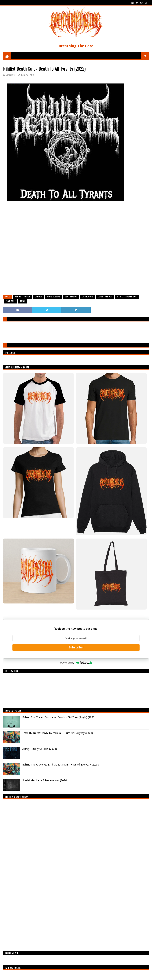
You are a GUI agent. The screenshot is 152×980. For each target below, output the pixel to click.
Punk (23, 301)
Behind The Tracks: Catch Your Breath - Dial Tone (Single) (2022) (59, 717)
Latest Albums (105, 297)
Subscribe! (76, 647)
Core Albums (54, 297)
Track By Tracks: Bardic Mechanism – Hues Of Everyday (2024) (58, 733)
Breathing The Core (76, 46)
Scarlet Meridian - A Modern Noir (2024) (45, 780)
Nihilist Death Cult (127, 297)
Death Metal (71, 297)
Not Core (11, 301)
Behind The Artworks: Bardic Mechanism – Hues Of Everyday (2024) (61, 765)
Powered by (76, 663)
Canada (39, 297)
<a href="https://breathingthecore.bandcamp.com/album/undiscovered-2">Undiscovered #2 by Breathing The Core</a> (35, 874)
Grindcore (87, 297)
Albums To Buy (23, 297)
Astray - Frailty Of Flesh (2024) (40, 749)
